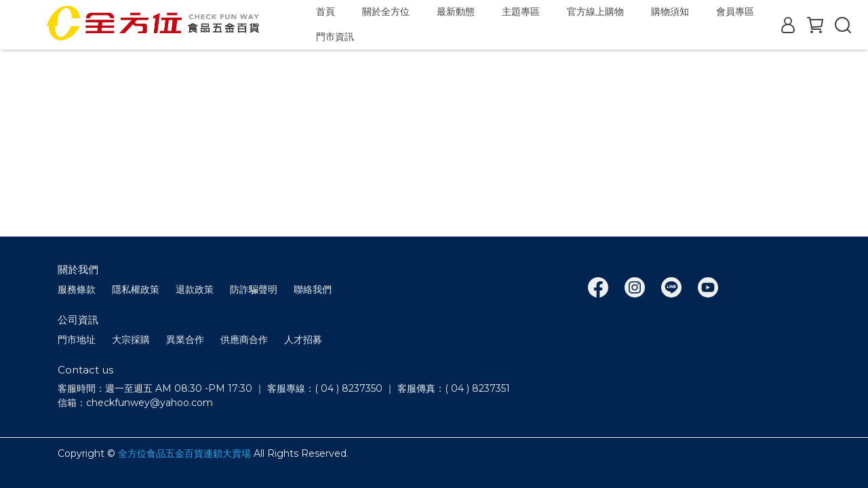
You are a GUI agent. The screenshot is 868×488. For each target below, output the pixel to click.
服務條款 (77, 289)
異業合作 (185, 340)
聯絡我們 (313, 289)
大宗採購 (131, 340)
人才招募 (303, 340)
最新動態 (456, 12)
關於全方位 (386, 12)
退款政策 (195, 289)
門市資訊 (335, 37)
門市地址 (77, 340)
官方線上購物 (595, 12)
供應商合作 (244, 340)
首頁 (325, 12)
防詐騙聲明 (254, 289)
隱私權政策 (136, 289)
